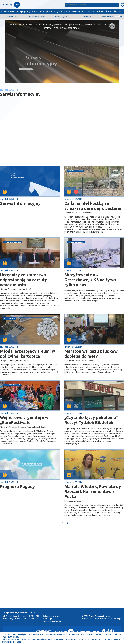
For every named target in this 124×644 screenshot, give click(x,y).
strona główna (7, 12)
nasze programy (23, 12)
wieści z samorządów (41, 12)
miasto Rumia (9, 318)
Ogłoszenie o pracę (51, 616)
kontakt (118, 12)
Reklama (87, 17)
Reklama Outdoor (37, 17)
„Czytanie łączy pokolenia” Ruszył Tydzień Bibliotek (91, 420)
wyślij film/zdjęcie (116, 16)
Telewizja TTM (106, 619)
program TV (59, 12)
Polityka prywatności (52, 621)
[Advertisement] (31, 141)
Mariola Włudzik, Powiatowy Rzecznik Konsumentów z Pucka (93, 491)
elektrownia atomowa (76, 12)
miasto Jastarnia (75, 171)
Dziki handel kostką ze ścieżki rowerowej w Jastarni (93, 206)
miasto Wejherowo (76, 242)
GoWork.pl (47, 619)
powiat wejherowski (12, 242)
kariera (109, 12)
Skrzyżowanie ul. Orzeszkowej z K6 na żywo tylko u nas (90, 280)
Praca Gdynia (12, 17)
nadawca (92, 12)
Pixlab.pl (117, 619)
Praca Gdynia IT (62, 17)
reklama (101, 12)
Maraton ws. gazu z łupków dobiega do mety (91, 354)
